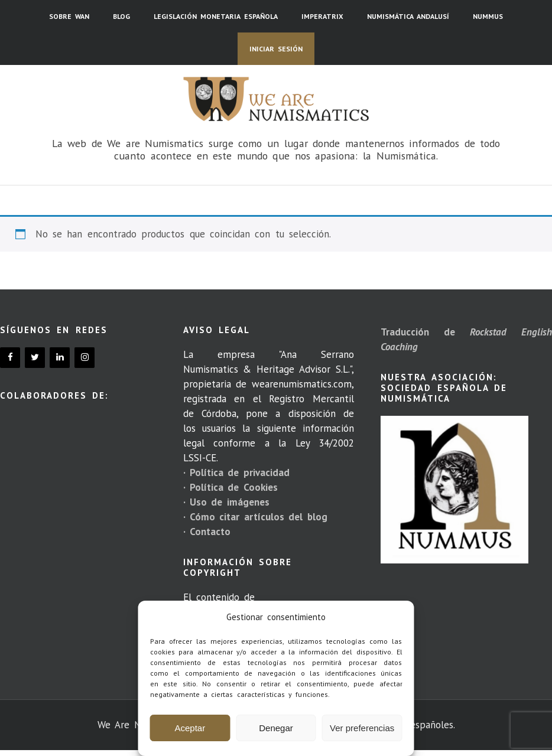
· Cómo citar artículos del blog (255, 517)
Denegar (276, 728)
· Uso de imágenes (226, 502)
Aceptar (190, 728)
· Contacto (207, 532)
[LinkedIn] (60, 358)
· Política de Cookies (230, 487)
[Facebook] (10, 358)
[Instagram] (85, 358)
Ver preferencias (362, 728)
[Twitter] (35, 358)
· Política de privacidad (236, 472)
